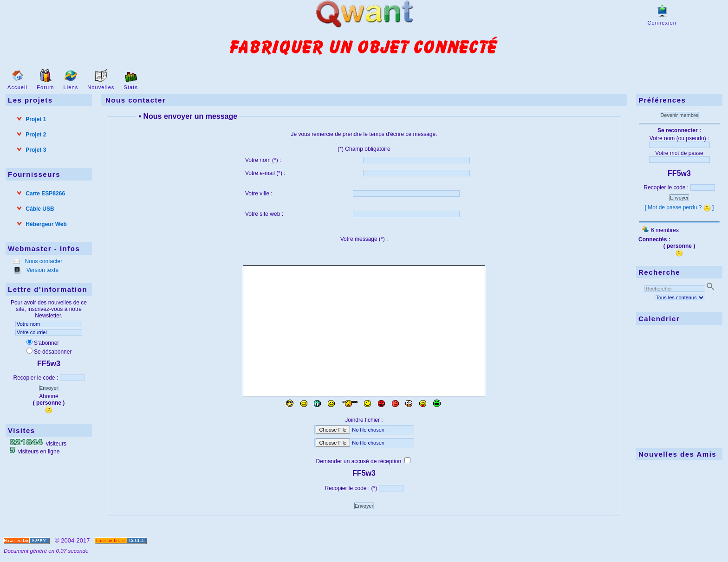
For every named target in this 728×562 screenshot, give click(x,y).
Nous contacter (43, 261)
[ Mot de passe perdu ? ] (679, 207)
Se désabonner (49, 352)
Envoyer (49, 388)
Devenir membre (679, 115)
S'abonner (43, 343)
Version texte (42, 270)
